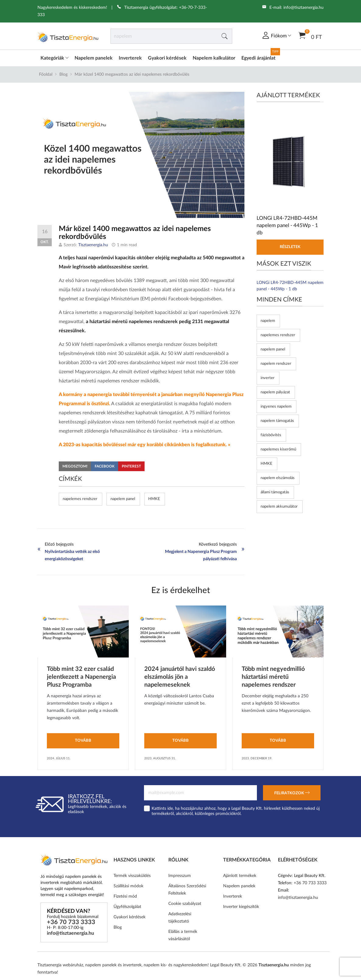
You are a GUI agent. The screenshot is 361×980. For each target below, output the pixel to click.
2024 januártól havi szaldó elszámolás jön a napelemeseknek (180, 677)
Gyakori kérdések (167, 58)
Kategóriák (54, 58)
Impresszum (180, 876)
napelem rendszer (276, 364)
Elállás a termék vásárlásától (183, 935)
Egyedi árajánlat (258, 58)
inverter (268, 378)
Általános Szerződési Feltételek (187, 890)
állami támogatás (275, 492)
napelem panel (123, 499)
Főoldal (46, 74)
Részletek (290, 247)
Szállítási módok (128, 886)
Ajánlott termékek (240, 876)
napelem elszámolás (278, 478)
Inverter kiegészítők (241, 907)
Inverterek (130, 58)
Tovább (83, 741)
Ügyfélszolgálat (127, 907)
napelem (268, 321)
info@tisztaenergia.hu (303, 8)
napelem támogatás (277, 421)
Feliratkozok (292, 793)
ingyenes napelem (276, 407)
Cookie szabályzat (185, 904)
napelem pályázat (275, 392)
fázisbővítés (271, 435)
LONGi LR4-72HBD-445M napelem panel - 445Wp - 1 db (290, 286)
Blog (63, 74)
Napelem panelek (94, 58)
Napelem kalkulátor (214, 58)
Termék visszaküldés (132, 876)
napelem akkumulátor (279, 507)
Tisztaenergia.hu (93, 245)
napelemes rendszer (80, 499)
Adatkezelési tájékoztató (180, 918)
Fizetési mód (125, 896)
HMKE (154, 499)
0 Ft (310, 35)
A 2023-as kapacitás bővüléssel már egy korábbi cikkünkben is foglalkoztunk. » (145, 445)
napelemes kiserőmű (278, 449)
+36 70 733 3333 (71, 922)
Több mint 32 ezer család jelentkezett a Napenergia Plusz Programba (81, 677)
